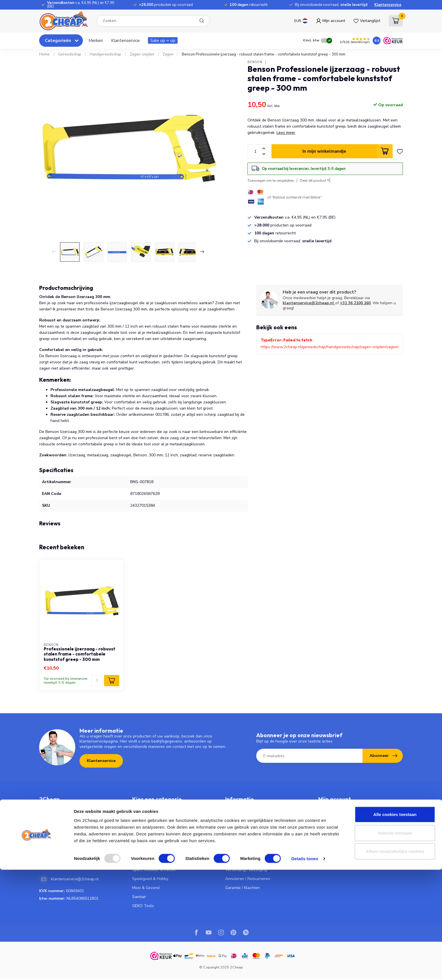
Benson (255, 62)
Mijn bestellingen (333, 816)
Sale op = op (163, 40)
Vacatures (234, 843)
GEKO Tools (143, 906)
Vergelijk (326, 843)
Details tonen (305, 969)
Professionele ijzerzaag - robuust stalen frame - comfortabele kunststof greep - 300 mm (79, 654)
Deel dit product (315, 180)
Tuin (136, 861)
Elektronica (142, 843)
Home (44, 54)
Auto (137, 825)
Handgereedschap (105, 54)
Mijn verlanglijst (332, 834)
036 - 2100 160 (65, 847)
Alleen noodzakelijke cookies (395, 962)
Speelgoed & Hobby (150, 879)
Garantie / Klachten (243, 888)
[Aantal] (97, 681)
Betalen (232, 861)
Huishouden (143, 852)
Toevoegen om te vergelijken (271, 180)
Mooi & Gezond (146, 888)
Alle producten (332, 852)
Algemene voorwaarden (247, 816)
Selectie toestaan (395, 943)
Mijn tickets (328, 825)
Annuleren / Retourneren (248, 879)
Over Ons (234, 834)
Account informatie (335, 807)
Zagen (168, 54)
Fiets (136, 834)
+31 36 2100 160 (355, 303)
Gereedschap (70, 54)
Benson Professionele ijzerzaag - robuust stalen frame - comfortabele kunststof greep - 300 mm (264, 54)
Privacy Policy (237, 825)
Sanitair (139, 897)
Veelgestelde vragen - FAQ (250, 807)
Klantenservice (388, 5)
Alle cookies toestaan (395, 925)
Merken (96, 40)
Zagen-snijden (142, 54)
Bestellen (234, 852)
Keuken (139, 807)
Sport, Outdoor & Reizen (154, 870)
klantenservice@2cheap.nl (309, 303)
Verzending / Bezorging (246, 870)
